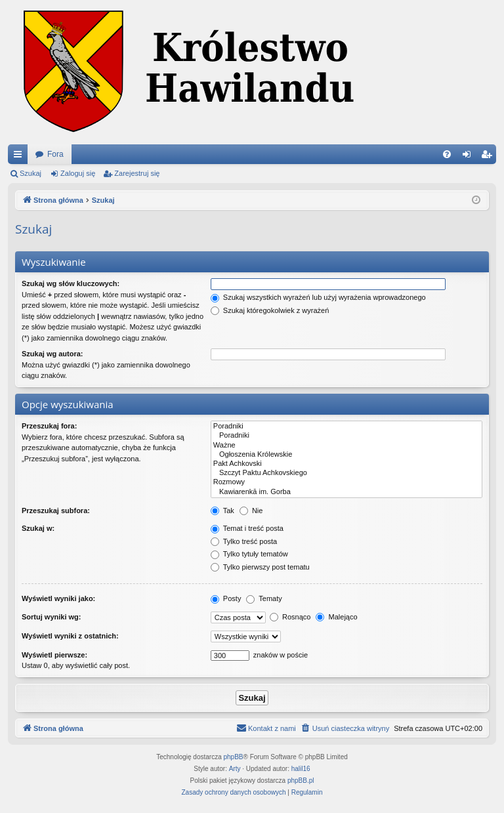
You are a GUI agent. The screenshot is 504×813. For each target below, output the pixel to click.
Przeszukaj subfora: (56, 511)
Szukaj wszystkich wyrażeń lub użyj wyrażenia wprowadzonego (318, 297)
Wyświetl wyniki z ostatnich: (70, 636)
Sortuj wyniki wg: (51, 617)
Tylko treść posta (244, 541)
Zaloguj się (78, 173)
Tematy (264, 598)
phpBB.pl (301, 781)
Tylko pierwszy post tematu (260, 567)
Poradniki (346, 427)
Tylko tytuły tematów (249, 554)
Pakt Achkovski (346, 464)
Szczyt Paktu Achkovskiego (346, 473)
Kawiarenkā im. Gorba (346, 492)
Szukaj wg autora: (52, 354)
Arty (235, 769)
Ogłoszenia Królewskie (346, 455)
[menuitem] (447, 154)
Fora (55, 154)
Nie (251, 511)
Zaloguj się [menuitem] (470, 157)
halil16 (301, 769)
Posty (226, 598)
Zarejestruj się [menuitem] (489, 157)
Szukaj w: (38, 528)
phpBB (234, 757)
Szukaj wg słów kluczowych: (71, 283)
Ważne (346, 446)
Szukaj (31, 173)
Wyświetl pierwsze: (54, 655)
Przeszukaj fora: (49, 426)
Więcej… (20, 157)
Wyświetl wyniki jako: (58, 598)
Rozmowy (346, 482)
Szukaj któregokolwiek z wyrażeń (270, 310)
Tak (222, 511)
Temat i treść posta (247, 528)
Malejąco (336, 617)
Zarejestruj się (137, 173)
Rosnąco (290, 617)
